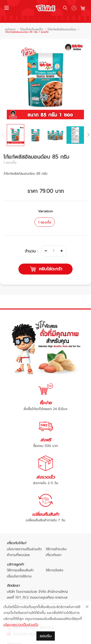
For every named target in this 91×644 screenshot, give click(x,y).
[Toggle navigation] (7, 8)
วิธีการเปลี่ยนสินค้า (20, 570)
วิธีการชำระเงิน (56, 549)
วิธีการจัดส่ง (54, 570)
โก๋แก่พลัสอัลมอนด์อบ (62, 30)
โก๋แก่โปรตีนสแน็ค (32, 30)
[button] (88, 135)
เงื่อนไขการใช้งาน (19, 576)
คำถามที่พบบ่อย (18, 555)
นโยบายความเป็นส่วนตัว (24, 549)
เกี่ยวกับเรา (54, 555)
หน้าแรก (10, 30)
